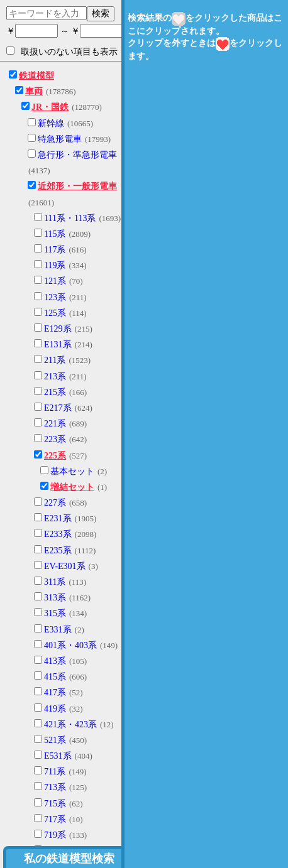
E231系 (58, 518)
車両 (34, 91)
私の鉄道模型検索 (69, 859)
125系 (55, 313)
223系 (55, 439)
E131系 (58, 344)
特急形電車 (60, 139)
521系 (55, 740)
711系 (55, 772)
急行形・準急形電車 (77, 155)
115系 (55, 234)
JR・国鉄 (50, 107)
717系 (55, 819)
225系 (55, 456)
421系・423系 (70, 724)
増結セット (72, 487)
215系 (55, 392)
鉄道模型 (36, 76)
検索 (101, 13)
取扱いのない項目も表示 (62, 52)
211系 (55, 360)
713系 (55, 787)
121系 (55, 281)
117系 (55, 250)
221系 (55, 424)
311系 (55, 582)
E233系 (58, 534)
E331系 (58, 630)
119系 (55, 265)
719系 (55, 835)
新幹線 (51, 123)
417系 (55, 692)
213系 (55, 377)
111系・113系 (70, 218)
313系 (55, 598)
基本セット (72, 471)
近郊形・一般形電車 (77, 186)
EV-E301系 (65, 566)
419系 (55, 709)
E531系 (58, 756)
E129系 (58, 329)
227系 (55, 503)
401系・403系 (70, 645)
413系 (55, 661)
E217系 (58, 408)
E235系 (58, 551)
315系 (55, 613)
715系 (55, 804)
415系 (55, 677)
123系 (55, 297)
